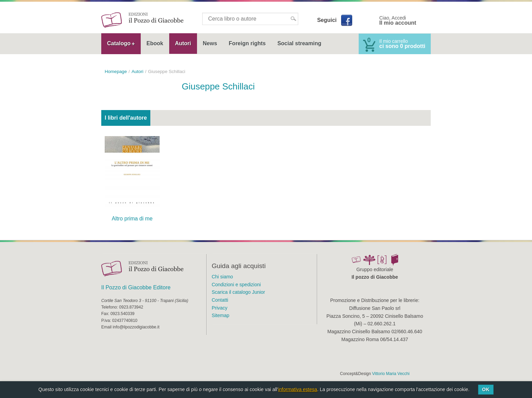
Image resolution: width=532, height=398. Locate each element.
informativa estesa (298, 389)
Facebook (346, 20)
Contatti (220, 300)
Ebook (155, 43)
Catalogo (119, 43)
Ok (486, 389)
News (210, 43)
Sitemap (221, 315)
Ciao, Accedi (398, 21)
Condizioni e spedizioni (236, 285)
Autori (183, 43)
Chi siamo (222, 277)
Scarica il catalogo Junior (239, 292)
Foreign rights (247, 43)
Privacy (220, 308)
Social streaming (299, 43)
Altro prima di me (132, 219)
